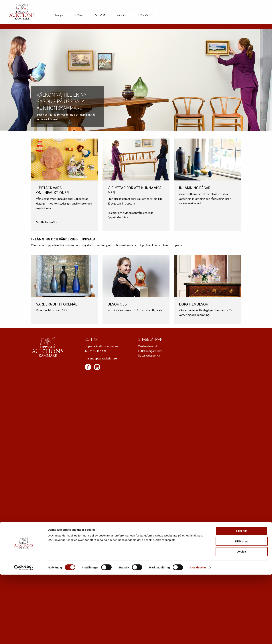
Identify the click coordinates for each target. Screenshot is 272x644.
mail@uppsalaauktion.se (101, 358)
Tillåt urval (242, 611)
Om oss (100, 15)
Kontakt (145, 15)
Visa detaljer (198, 637)
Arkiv (122, 15)
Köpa (79, 15)
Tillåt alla (242, 600)
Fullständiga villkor (150, 351)
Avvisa (242, 621)
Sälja (59, 15)
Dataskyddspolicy (149, 355)
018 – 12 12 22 (98, 351)
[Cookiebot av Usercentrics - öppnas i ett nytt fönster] (24, 637)
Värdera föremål (148, 346)
